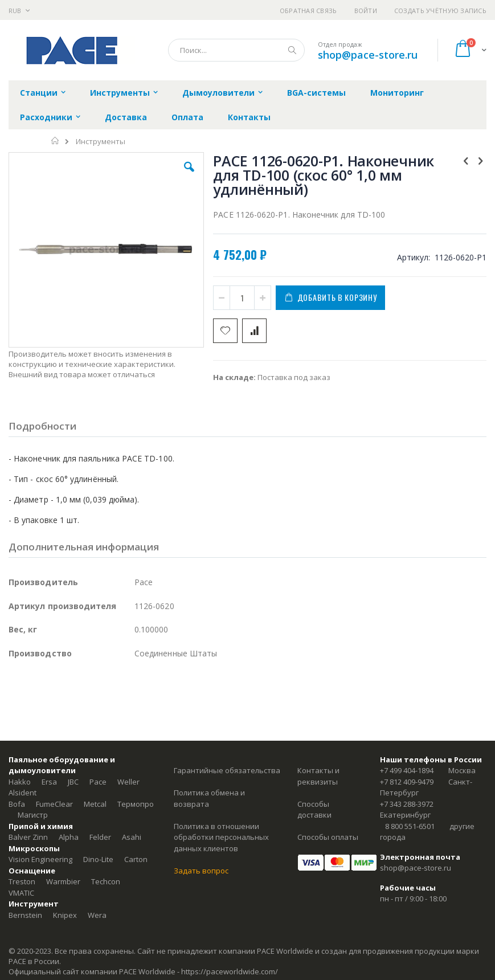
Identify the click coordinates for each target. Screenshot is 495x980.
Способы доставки (314, 810)
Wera (97, 915)
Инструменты (101, 142)
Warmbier (63, 881)
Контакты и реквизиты (318, 776)
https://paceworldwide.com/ (230, 971)
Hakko (20, 782)
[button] (189, 175)
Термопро (136, 804)
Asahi (132, 837)
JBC (73, 782)
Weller (128, 782)
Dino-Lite (98, 859)
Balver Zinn (28, 837)
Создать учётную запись (440, 11)
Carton (136, 859)
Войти (366, 11)
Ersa (49, 782)
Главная (56, 141)
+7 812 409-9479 (407, 782)
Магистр (33, 815)
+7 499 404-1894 (407, 770)
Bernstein (25, 915)
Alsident (22, 793)
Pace (98, 782)
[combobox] (236, 50)
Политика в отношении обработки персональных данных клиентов (221, 837)
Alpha (69, 837)
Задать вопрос (201, 871)
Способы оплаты (328, 837)
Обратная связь (308, 11)
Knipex (65, 915)
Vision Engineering (40, 859)
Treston (22, 881)
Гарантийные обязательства (227, 770)
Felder (100, 837)
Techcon (106, 881)
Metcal (95, 804)
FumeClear (54, 804)
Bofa (17, 804)
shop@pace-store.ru (368, 55)
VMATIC (21, 893)
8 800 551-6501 (410, 826)
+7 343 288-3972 (407, 804)
